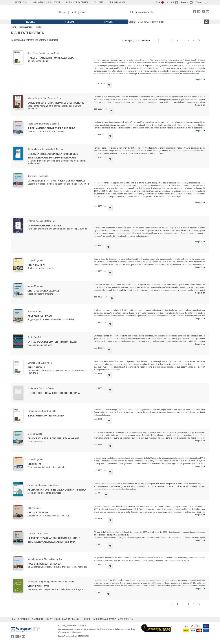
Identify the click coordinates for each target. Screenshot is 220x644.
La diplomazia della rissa (44, 226)
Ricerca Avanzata (144, 12)
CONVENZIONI (53, 619)
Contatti (73, 12)
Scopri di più (200, 79)
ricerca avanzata (26, 27)
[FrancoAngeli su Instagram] (203, 12)
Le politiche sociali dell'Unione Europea (54, 393)
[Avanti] (199, 41)
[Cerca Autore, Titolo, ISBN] (170, 22)
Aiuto (82, 12)
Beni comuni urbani (40, 316)
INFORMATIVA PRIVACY (104, 619)
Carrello (200, 2)
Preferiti (185, 2)
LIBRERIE (86, 619)
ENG (158, 2)
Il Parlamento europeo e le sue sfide (51, 128)
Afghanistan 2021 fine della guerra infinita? (57, 490)
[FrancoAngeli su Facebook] (195, 12)
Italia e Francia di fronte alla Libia (51, 58)
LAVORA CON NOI (71, 619)
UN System (34, 464)
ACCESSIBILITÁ (126, 619)
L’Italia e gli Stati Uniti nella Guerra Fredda (56, 181)
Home (13, 27)
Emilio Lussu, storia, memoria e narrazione (56, 103)
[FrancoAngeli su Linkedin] (199, 12)
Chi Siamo (63, 12)
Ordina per (127, 41)
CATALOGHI (38, 619)
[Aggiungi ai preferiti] (109, 85)
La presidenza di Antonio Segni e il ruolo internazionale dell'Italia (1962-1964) (54, 540)
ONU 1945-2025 (36, 265)
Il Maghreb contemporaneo (46, 416)
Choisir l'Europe (38, 513)
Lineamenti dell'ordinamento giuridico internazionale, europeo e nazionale (53, 156)
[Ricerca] (207, 22)
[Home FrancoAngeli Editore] (31, 12)
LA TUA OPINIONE (21, 619)
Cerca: (132, 22)
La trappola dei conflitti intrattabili (52, 342)
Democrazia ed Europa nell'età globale (53, 439)
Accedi (170, 2)
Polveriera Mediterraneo (44, 564)
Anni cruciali (36, 367)
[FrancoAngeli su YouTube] (207, 12)
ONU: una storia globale (43, 291)
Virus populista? (38, 586)
